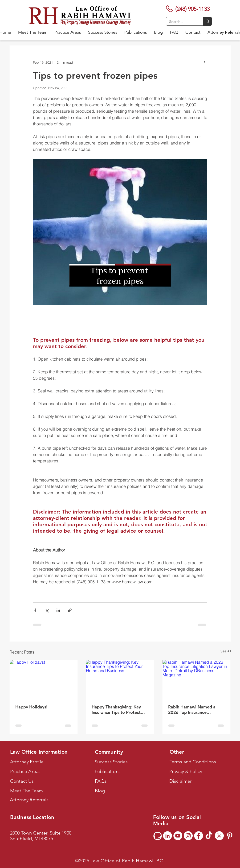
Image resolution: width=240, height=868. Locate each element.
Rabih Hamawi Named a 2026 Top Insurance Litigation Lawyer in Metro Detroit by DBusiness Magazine (194, 710)
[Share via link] (70, 610)
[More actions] (204, 62)
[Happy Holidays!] (44, 679)
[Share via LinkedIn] (58, 610)
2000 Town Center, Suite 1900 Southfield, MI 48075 (41, 836)
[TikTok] (209, 836)
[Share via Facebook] (35, 610)
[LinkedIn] (167, 836)
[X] (219, 836)
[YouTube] (178, 836)
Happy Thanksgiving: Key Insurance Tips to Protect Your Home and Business (116, 710)
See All (226, 651)
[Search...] (181, 22)
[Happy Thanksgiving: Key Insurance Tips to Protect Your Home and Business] (120, 679)
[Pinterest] (230, 836)
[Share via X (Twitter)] (47, 610)
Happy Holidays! (31, 707)
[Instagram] (188, 836)
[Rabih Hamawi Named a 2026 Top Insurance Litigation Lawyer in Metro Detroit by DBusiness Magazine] (197, 679)
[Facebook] (199, 836)
